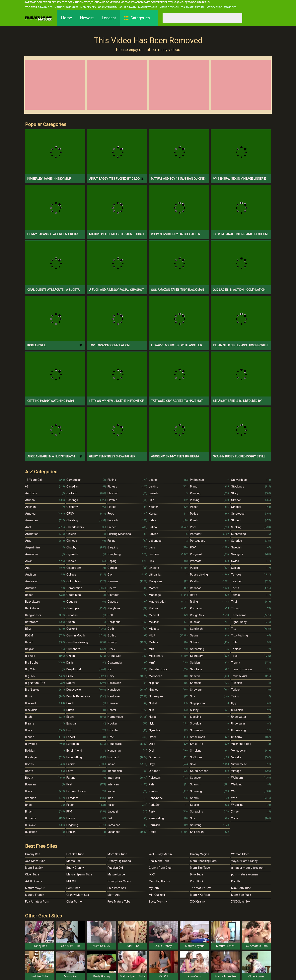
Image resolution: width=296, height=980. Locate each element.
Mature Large (116, 874)
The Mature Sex (200, 888)
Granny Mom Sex (78, 895)
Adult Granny (128, 7)
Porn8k (236, 881)
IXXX (152, 874)
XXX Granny (198, 902)
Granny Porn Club (160, 868)
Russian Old (115, 868)
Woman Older (240, 854)
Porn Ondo (73, 888)
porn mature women (245, 874)
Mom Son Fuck (241, 895)
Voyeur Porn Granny (244, 861)
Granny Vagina (200, 854)
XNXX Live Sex (241, 902)
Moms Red (230, 7)
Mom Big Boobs (159, 881)
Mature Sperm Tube (79, 874)
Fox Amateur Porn (192, 7)
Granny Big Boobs (119, 861)
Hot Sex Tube (214, 7)
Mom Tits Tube (200, 868)
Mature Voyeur (148, 7)
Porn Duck (197, 881)
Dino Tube (197, 874)
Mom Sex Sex (88, 7)
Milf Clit (71, 881)
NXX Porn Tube (241, 888)
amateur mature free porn (248, 868)
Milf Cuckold (157, 895)
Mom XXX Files (200, 895)
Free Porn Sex (117, 888)
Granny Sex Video (119, 881)
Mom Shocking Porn (203, 861)
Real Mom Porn (159, 861)
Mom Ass (114, 895)
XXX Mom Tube (35, 861)
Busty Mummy (158, 902)
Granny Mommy (108, 7)
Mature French (169, 7)
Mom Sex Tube (117, 854)
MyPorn (154, 888)
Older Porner (75, 902)
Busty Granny (75, 868)
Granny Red (45, 7)
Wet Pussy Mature (161, 854)
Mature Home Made (66, 7)
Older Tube (32, 874)
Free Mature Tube (119, 902)
